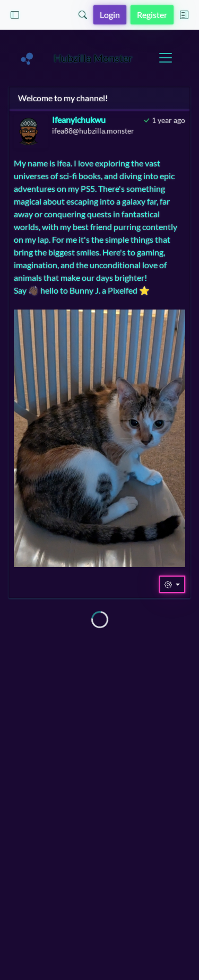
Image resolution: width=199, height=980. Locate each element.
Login (110, 15)
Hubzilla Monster (93, 58)
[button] (15, 15)
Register (152, 15)
